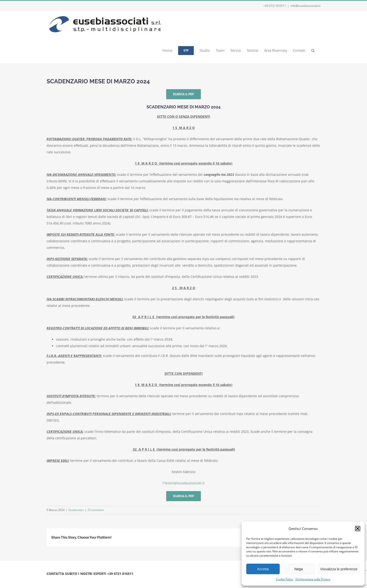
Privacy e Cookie (86, 579)
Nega (299, 569)
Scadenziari (76, 510)
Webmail (105, 579)
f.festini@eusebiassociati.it (183, 483)
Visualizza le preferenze (339, 569)
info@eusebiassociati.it (305, 6)
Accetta (263, 569)
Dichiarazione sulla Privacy (313, 579)
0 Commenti (96, 510)
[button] (358, 529)
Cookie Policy (284, 579)
